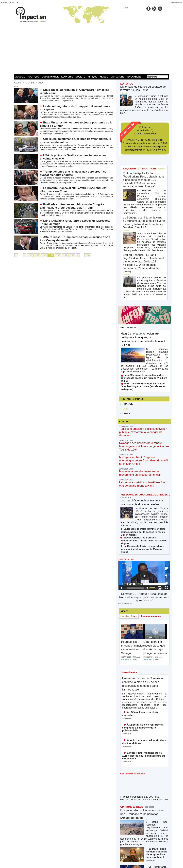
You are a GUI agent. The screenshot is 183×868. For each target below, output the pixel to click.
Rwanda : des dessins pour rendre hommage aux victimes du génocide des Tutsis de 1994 (142, 382)
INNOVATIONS (134, 77)
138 (42, 255)
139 (48, 255)
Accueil (17, 82)
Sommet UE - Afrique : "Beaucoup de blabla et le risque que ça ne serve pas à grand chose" (144, 507)
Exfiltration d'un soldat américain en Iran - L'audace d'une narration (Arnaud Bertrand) (144, 712)
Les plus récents (130, 523)
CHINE (125, 356)
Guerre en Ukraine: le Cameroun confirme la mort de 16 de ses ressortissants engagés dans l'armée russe (143, 600)
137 (35, 255)
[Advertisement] (91, 48)
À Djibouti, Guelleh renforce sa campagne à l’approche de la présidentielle (144, 633)
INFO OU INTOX (129, 283)
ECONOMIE (67, 77)
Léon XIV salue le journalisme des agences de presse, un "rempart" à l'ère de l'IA (144, 326)
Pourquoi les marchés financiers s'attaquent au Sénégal (131, 556)
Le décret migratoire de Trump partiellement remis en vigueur (77, 105)
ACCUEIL (20, 77)
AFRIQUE (92, 77)
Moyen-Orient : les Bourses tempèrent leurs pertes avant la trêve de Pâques (143, 459)
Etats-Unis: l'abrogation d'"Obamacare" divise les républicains (78, 89)
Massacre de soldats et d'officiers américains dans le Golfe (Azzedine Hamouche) (157, 781)
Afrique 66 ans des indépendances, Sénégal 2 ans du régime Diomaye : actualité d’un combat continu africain (156, 800)
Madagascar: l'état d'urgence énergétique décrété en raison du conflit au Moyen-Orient (142, 392)
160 (81, 255)
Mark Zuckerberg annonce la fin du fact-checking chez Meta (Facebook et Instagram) (142, 330)
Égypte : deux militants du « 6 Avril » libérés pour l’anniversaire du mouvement (142, 656)
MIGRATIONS (117, 77)
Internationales (130, 587)
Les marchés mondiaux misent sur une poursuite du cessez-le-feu (143, 430)
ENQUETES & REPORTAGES (136, 161)
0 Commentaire (125, 511)
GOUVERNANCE (50, 77)
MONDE (104, 77)
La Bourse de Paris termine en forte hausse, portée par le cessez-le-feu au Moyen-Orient (143, 454)
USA (37, 82)
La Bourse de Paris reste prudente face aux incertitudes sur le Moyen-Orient (142, 463)
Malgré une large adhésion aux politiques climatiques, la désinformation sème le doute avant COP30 (143, 296)
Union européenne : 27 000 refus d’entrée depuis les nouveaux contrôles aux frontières (141, 698)
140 (54, 255)
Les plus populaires (153, 523)
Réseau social (7, 2)
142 (66, 255)
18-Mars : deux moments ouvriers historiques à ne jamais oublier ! (157, 744)
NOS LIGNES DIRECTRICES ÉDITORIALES (141, 838)
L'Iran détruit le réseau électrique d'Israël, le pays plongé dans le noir (155, 558)
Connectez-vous (175, 2)
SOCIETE (80, 77)
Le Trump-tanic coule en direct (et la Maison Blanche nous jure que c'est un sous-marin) (157, 762)
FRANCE (126, 346)
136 (29, 255)
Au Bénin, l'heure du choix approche (144, 623)
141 (60, 255)
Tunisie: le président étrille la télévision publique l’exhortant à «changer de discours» (144, 373)
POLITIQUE (33, 77)
